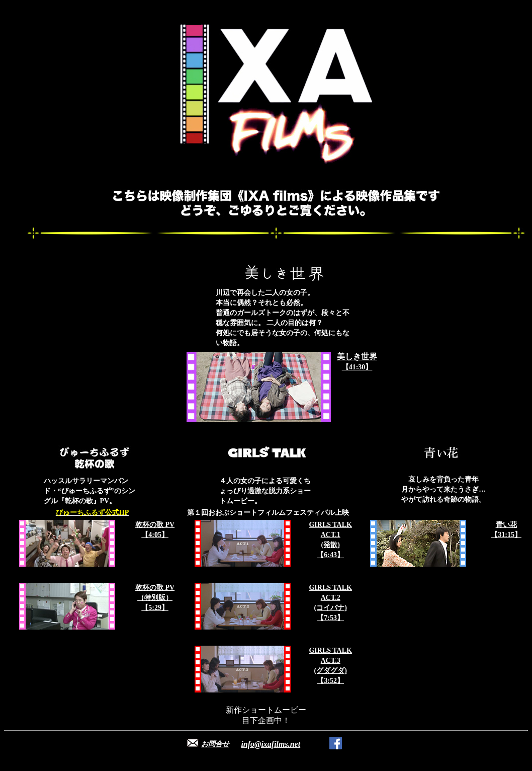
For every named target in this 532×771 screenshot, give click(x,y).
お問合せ (215, 744)
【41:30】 (357, 367)
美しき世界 (357, 357)
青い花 (506, 525)
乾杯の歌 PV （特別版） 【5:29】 (155, 598)
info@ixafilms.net (271, 744)
